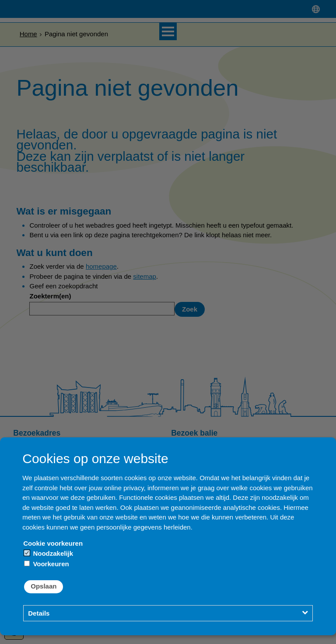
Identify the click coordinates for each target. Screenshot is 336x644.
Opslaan (44, 586)
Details (39, 613)
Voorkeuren (46, 564)
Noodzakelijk (49, 553)
